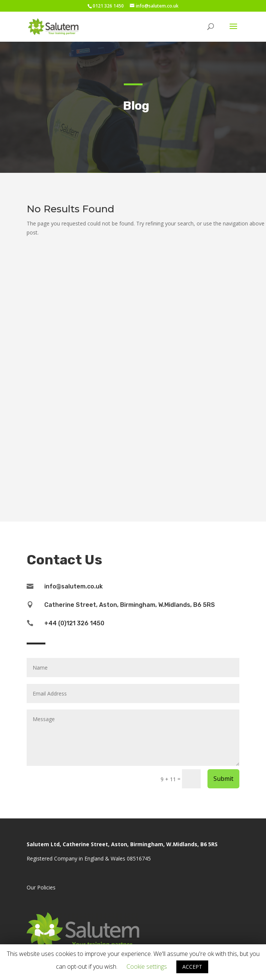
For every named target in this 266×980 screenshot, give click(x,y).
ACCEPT (192, 967)
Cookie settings (147, 966)
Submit (223, 779)
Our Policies (41, 887)
